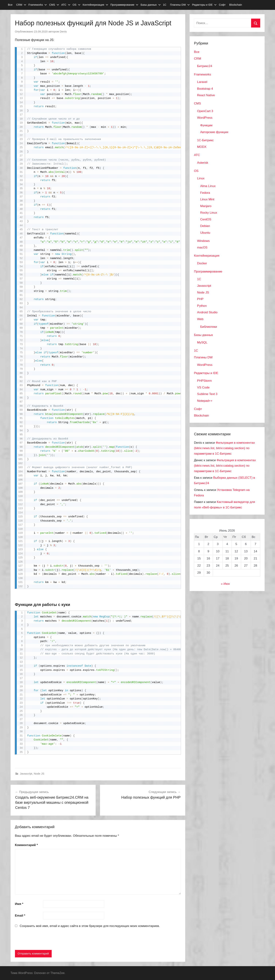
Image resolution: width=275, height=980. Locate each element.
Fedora (205, 193)
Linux (201, 178)
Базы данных (151, 5)
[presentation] (43, 940)
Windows (203, 241)
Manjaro (206, 206)
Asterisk (203, 163)
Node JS (39, 774)
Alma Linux (208, 186)
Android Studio (207, 312)
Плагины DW (180, 5)
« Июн (225, 584)
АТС (66, 5)
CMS (54, 5)
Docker (202, 263)
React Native (206, 95)
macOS (202, 247)
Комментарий (26, 845)
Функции (206, 125)
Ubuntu (205, 233)
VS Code (203, 387)
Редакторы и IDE (204, 5)
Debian (205, 226)
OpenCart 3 (205, 111)
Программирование (124, 5)
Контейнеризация (95, 5)
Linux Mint (207, 199)
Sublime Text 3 (207, 394)
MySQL (202, 342)
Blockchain (236, 5)
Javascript (26, 774)
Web (200, 319)
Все (10, 5)
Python (202, 306)
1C (199, 279)
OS (77, 5)
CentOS (206, 219)
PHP (200, 299)
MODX (202, 147)
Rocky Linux (209, 213)
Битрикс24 (205, 66)
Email (20, 916)
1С (165, 5)
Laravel (202, 82)
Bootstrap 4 (205, 89)
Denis (63, 31)
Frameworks (38, 5)
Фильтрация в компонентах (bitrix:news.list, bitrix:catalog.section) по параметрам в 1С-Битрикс (224, 448)
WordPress (205, 118)
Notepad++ (205, 401)
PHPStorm (204, 381)
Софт (222, 5)
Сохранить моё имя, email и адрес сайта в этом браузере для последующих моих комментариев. (90, 926)
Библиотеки (209, 327)
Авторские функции (214, 132)
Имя (19, 904)
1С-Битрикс (205, 140)
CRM (21, 5)
